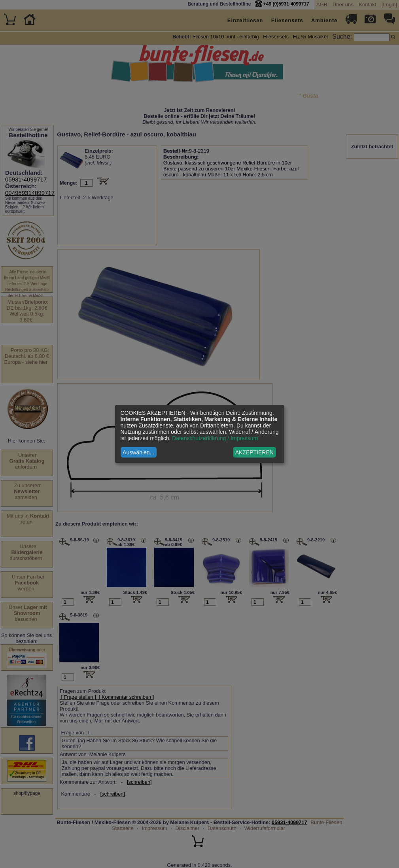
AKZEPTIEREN (254, 452)
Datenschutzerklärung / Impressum (215, 438)
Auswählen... (138, 452)
